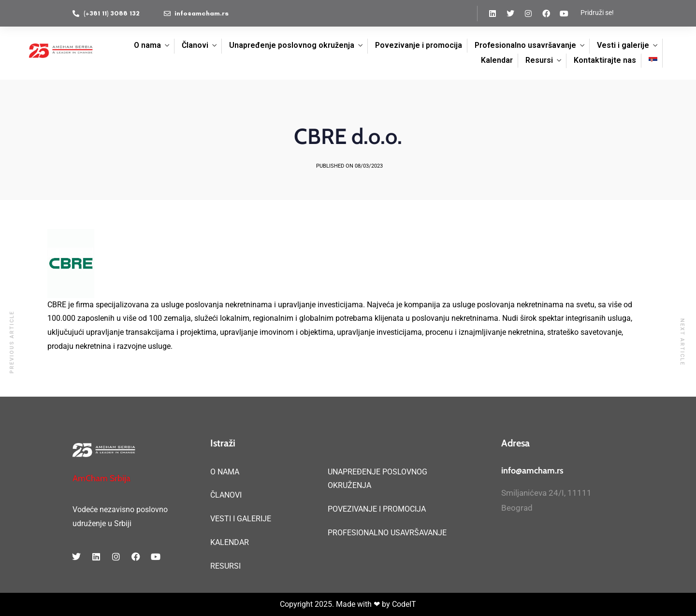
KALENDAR (230, 542)
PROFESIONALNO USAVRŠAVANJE (387, 533)
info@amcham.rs (532, 471)
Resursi (539, 60)
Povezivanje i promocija (419, 45)
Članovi (195, 45)
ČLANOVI (226, 495)
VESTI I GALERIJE (241, 519)
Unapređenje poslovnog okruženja (292, 45)
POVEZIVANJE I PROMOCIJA (377, 509)
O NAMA (225, 472)
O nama (147, 45)
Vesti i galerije (623, 45)
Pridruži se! (597, 13)
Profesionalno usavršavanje (525, 45)
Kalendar (497, 60)
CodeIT (404, 604)
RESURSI (225, 566)
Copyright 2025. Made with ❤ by (336, 604)
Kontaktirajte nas (605, 60)
